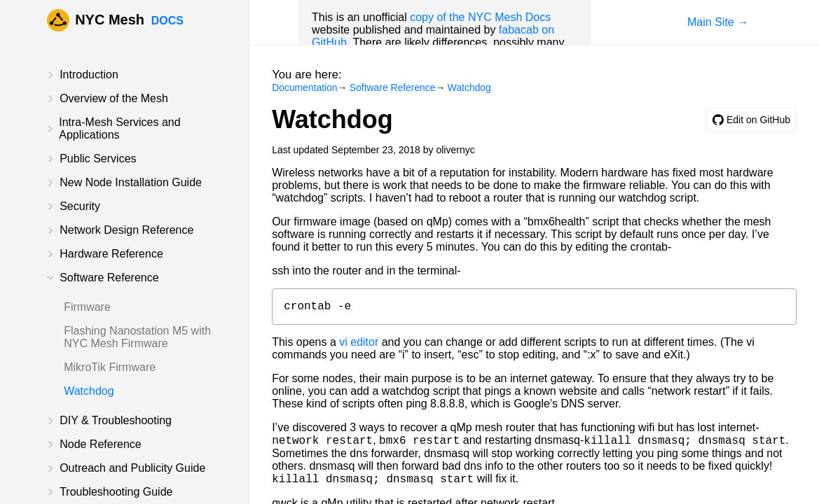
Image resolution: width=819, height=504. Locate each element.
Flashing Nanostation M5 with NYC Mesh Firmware (137, 337)
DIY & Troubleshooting (116, 420)
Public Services (98, 159)
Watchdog (89, 391)
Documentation (304, 87)
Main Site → (718, 22)
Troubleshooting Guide (116, 492)
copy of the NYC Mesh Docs (480, 17)
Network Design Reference (126, 230)
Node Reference (101, 444)
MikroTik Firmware (110, 367)
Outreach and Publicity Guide (132, 468)
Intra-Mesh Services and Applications (119, 128)
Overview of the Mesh (114, 98)
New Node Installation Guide (131, 182)
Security (80, 206)
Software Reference (109, 278)
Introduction (89, 75)
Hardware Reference (111, 254)
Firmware (87, 307)
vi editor (359, 345)
